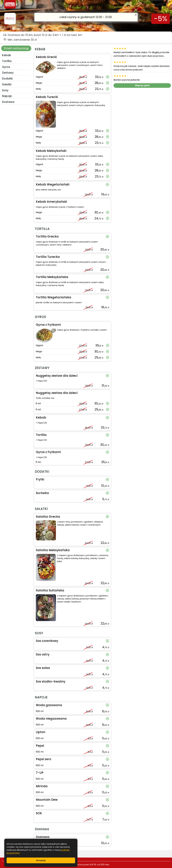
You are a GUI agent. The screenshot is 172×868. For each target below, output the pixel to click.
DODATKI (7, 79)
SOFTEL (93, 865)
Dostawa (8, 102)
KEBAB (7, 55)
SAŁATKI (7, 84)
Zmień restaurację (16, 48)
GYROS (6, 67)
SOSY (5, 90)
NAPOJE (7, 96)
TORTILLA (7, 61)
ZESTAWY (8, 73)
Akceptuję (41, 860)
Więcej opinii (142, 86)
